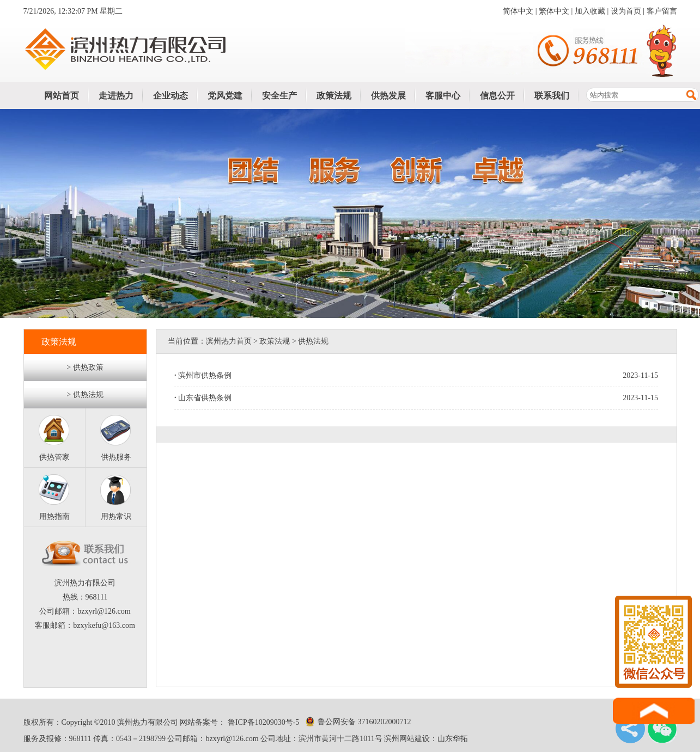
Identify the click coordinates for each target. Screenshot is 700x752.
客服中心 (443, 96)
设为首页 (626, 11)
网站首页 (62, 96)
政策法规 (334, 96)
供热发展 (388, 96)
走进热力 (116, 96)
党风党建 (225, 96)
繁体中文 (554, 11)
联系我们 (552, 96)
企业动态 (171, 96)
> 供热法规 (85, 395)
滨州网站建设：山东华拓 (426, 739)
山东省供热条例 (203, 398)
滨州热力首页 (229, 341)
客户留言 (662, 11)
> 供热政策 (85, 367)
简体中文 (518, 11)
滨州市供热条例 (203, 375)
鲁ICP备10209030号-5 (262, 722)
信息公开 (497, 96)
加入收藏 (590, 11)
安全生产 (279, 96)
